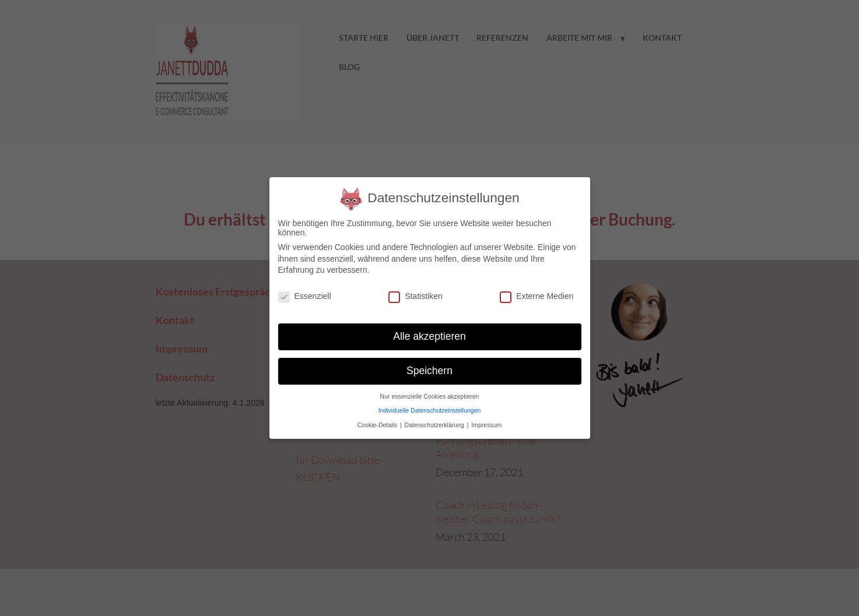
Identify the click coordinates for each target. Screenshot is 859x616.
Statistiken (416, 296)
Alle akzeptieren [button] (429, 336)
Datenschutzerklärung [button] (435, 425)
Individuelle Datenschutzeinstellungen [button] (430, 410)
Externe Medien (537, 296)
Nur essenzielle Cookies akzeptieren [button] (430, 396)
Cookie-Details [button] (378, 425)
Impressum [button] (486, 425)
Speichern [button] (429, 371)
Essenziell (305, 296)
